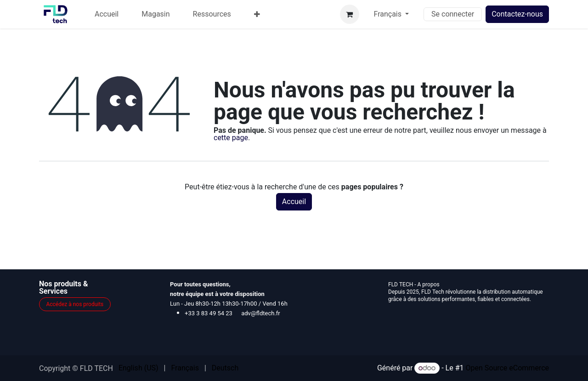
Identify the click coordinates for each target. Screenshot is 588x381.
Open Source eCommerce (507, 368)
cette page (231, 138)
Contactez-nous (517, 14)
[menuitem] (107, 14)
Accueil (294, 202)
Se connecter (453, 14)
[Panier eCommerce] (350, 14)
